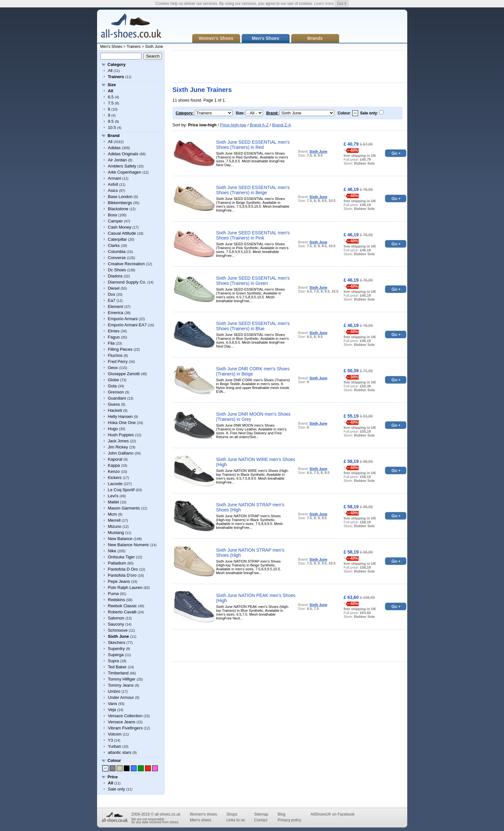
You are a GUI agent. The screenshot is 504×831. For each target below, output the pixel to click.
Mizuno (115, 526)
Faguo (114, 337)
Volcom (115, 734)
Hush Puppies (121, 435)
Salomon (116, 618)
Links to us (235, 820)
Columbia (117, 252)
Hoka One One (122, 423)
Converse (117, 258)
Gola (112, 386)
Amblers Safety (122, 166)
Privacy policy (289, 820)
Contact (261, 820)
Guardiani (117, 398)
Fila (111, 343)
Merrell (114, 520)
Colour (114, 760)
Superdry (117, 649)
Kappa (114, 465)
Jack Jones (118, 441)
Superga (116, 655)
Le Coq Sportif (121, 490)
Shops (232, 814)
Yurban (115, 746)
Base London (120, 197)
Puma (113, 594)
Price (113, 777)
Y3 (111, 740)
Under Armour (121, 697)
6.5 (111, 97)
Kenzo (114, 471)
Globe (114, 380)
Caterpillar (117, 239)
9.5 (111, 121)
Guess (114, 404)
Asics (113, 190)
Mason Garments (124, 508)
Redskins (117, 600)
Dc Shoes (117, 270)
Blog (282, 814)
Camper (115, 221)
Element (116, 307)
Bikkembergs (120, 203)
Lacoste (115, 484)
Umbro (114, 691)
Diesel (114, 288)
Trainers (134, 47)
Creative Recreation (126, 264)
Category (117, 64)
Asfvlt (113, 184)
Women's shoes (203, 814)
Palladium (117, 563)
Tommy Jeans (121, 685)
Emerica (116, 313)
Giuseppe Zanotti (124, 374)
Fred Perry (118, 361)
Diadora (115, 276)
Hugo (113, 429)
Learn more (324, 4)
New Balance (120, 539)
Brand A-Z (259, 125)
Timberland (118, 673)
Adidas (114, 148)
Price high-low (233, 125)
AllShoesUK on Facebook (333, 814)
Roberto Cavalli (122, 612)
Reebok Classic (122, 606)
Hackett (115, 410)
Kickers (115, 478)
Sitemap (261, 814)
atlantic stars (120, 752)
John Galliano (121, 453)
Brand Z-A (281, 125)
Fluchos (115, 355)
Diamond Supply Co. (127, 282)
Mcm (113, 514)
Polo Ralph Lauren (125, 587)
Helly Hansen (120, 416)
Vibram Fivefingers (125, 728)
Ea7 (112, 300)
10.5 (112, 127)
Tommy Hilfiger (122, 679)
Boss (113, 215)
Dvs (112, 294)
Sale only (117, 789)
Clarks (114, 245)
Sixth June (154, 47)
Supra (114, 661)
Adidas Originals (123, 154)
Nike (112, 551)
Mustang (116, 533)
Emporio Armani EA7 (127, 325)
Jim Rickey (118, 447)
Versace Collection (125, 716)
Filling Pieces (120, 349)
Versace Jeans (122, 722)
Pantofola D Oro (123, 569)
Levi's (113, 496)
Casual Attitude (122, 233)
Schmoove (118, 630)
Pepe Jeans (119, 581)
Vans (113, 704)
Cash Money (120, 227)
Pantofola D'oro (122, 575)
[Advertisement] (290, 67)
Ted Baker (117, 667)
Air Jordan (117, 160)
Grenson (116, 392)
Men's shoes (200, 820)
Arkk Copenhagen (125, 172)
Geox (113, 368)
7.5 (111, 103)
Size (112, 85)
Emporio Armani (123, 319)
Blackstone (118, 209)
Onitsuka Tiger (122, 557)
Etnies (114, 331)
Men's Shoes (111, 47)
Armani (115, 178)
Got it (342, 4)
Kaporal (115, 459)
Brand (114, 135)
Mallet (114, 502)
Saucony (116, 624)
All (110, 71)
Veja (112, 710)
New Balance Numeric (129, 545)
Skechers (117, 642)
